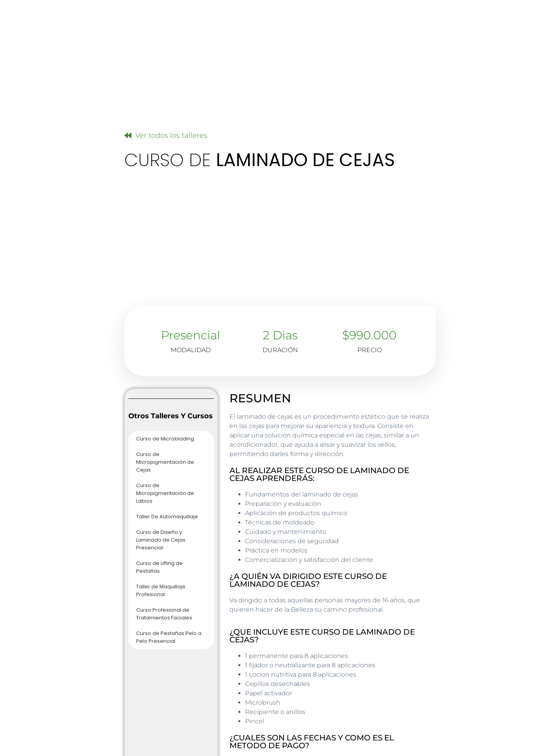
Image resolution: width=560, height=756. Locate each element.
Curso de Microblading (165, 439)
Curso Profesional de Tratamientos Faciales (164, 614)
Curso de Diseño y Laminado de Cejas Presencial (161, 540)
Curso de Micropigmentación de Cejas (165, 462)
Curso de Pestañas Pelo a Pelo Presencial (169, 637)
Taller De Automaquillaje (167, 517)
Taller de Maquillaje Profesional (161, 590)
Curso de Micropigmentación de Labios (165, 493)
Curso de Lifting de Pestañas (159, 567)
